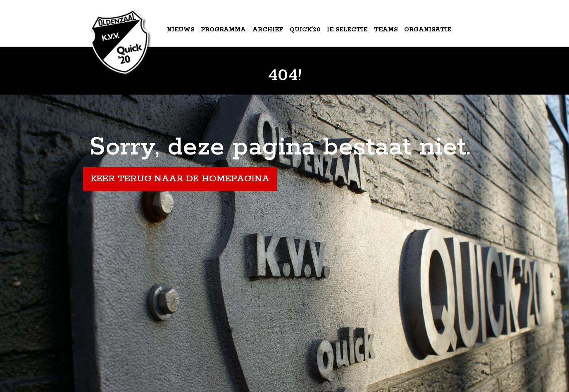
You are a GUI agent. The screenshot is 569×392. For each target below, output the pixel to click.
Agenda (182, 64)
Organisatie (428, 30)
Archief (268, 30)
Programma (223, 30)
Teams (386, 30)
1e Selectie (347, 30)
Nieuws (181, 30)
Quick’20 (305, 30)
